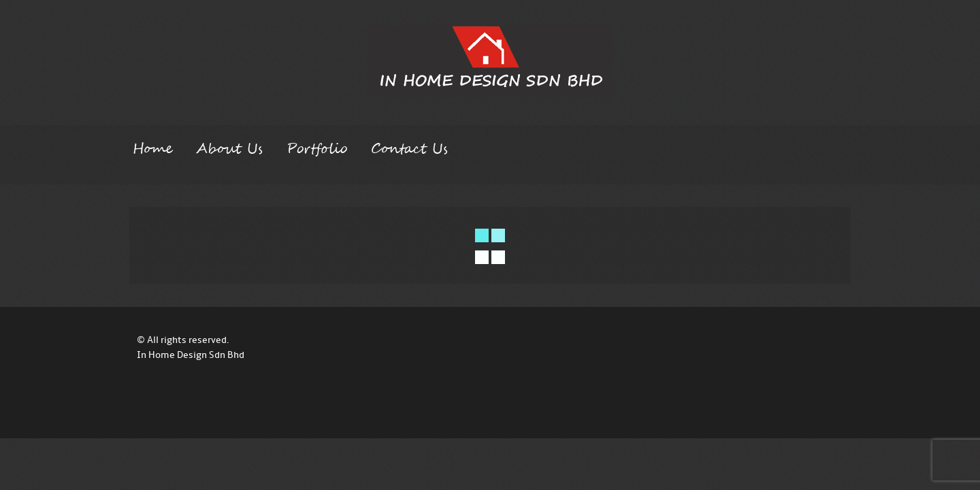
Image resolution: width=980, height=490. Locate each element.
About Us (229, 149)
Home (152, 149)
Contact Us (409, 149)
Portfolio (317, 149)
